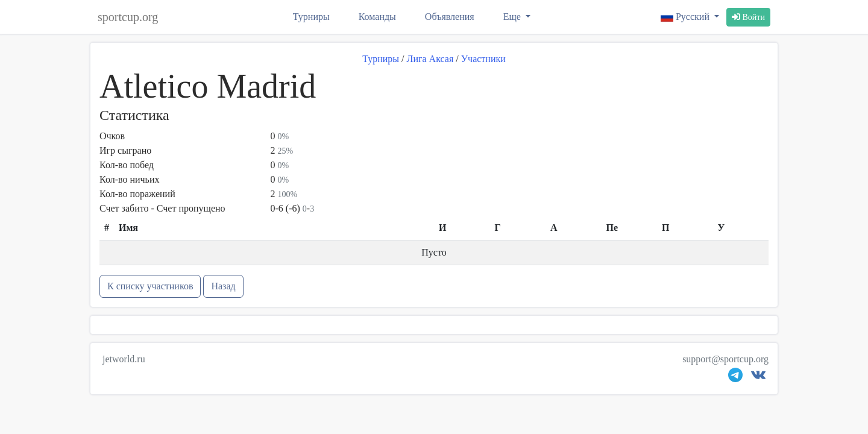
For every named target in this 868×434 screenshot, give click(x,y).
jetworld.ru (124, 359)
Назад (223, 286)
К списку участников (150, 286)
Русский (686, 17)
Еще (513, 17)
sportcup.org (128, 17)
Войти (748, 17)
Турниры (311, 17)
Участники (483, 59)
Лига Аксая (430, 59)
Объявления (450, 17)
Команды (377, 17)
